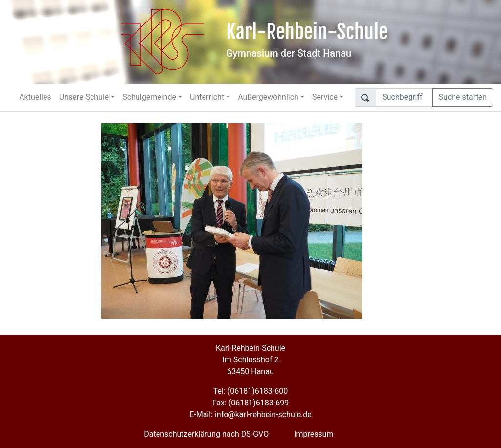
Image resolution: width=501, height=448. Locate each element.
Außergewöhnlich (268, 97)
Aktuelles (35, 97)
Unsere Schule (84, 97)
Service (325, 97)
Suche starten (463, 97)
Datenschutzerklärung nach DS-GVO (206, 434)
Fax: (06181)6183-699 (250, 403)
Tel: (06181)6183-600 (250, 391)
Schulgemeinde (149, 97)
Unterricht (207, 97)
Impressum (314, 434)
